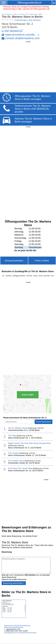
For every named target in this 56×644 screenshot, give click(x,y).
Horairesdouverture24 (28, 633)
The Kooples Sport (16, 461)
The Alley (12, 436)
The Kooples (14, 453)
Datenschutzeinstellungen (14, 627)
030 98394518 (13, 31)
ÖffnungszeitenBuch (29, 3)
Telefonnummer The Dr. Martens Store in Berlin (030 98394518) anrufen (33, 109)
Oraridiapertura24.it (11, 633)
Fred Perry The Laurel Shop (20, 468)
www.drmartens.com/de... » (22, 35)
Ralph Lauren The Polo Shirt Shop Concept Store (29, 443)
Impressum (8, 625)
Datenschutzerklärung (22, 625)
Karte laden (28, 395)
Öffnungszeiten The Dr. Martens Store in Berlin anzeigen (32, 98)
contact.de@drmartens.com (22, 38)
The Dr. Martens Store (18, 428)
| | (21, 20)
